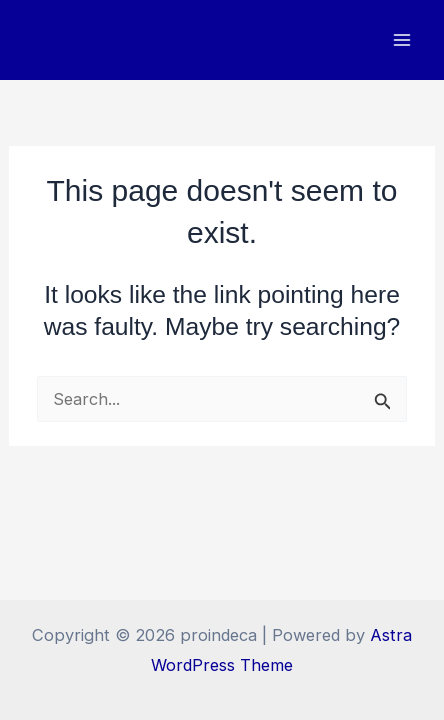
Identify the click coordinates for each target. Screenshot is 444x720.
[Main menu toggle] (401, 40)
